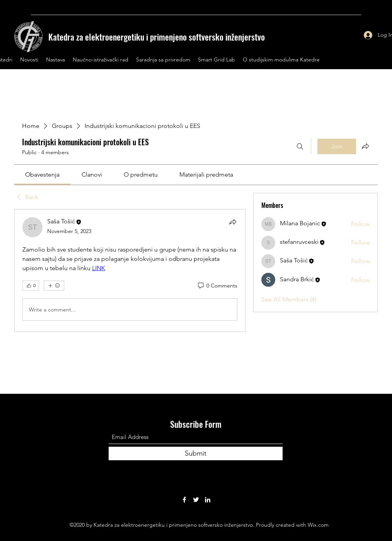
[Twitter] (196, 500)
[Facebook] (184, 500)
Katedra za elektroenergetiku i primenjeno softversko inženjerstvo (157, 37)
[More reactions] (54, 286)
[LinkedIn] (208, 500)
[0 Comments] (217, 286)
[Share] (233, 222)
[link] (42, 174)
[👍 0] (31, 286)
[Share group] (365, 146)
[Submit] (196, 453)
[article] (130, 270)
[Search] (300, 146)
